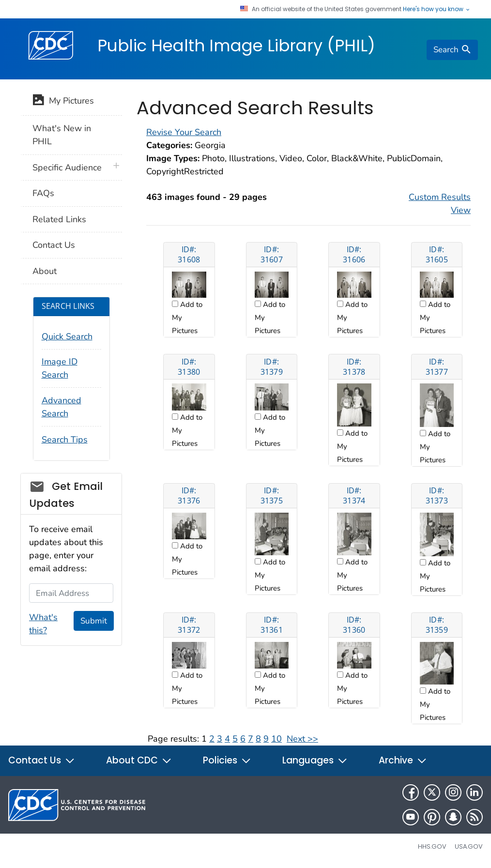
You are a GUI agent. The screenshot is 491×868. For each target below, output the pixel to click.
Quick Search (67, 336)
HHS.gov (432, 846)
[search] (452, 50)
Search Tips (65, 440)
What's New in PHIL (62, 135)
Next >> (302, 739)
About (45, 271)
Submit (94, 621)
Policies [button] (227, 760)
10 (276, 739)
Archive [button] (403, 760)
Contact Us (54, 245)
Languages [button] (315, 760)
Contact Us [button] (42, 760)
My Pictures (63, 102)
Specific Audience (67, 168)
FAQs (43, 193)
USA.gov (469, 846)
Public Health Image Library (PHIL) (236, 46)
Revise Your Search (184, 132)
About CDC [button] (139, 760)
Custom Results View (440, 204)
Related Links (59, 219)
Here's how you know (437, 9)
